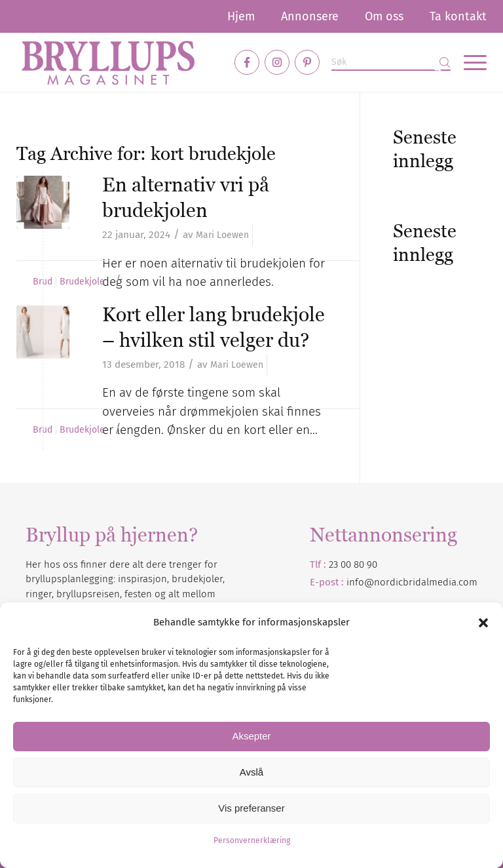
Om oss (384, 16)
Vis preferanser (251, 808)
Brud (43, 282)
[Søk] (391, 63)
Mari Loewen (222, 235)
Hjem (241, 16)
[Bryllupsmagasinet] (108, 62)
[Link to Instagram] (277, 62)
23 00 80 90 (353, 564)
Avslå (251, 772)
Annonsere (310, 16)
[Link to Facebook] (247, 62)
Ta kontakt (458, 16)
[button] (483, 623)
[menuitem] (241, 16)
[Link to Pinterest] (307, 62)
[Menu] (469, 62)
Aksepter (251, 736)
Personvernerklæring (252, 840)
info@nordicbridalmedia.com (412, 582)
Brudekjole (82, 282)
